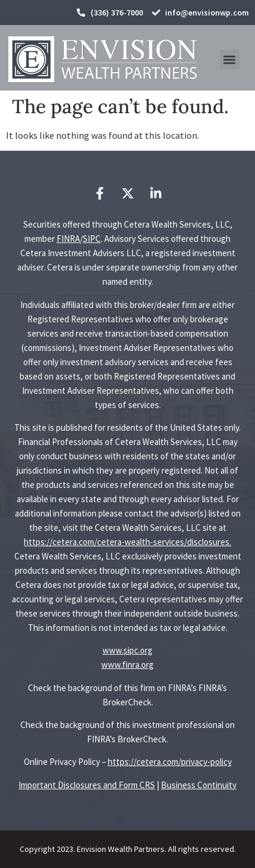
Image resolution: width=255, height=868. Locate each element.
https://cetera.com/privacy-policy (170, 762)
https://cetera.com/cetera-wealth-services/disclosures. (128, 542)
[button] (230, 59)
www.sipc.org (128, 650)
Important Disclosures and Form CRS (87, 785)
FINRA (68, 239)
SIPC (92, 239)
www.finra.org (128, 665)
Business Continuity (199, 785)
